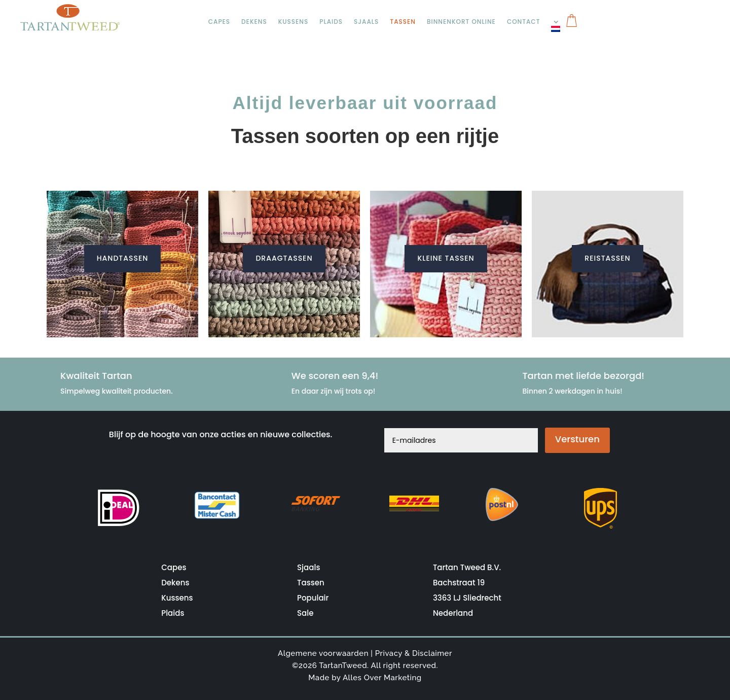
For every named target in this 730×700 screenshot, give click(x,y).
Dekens (255, 22)
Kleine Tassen (446, 258)
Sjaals (368, 22)
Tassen (405, 22)
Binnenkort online (464, 22)
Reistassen (607, 258)
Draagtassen (284, 258)
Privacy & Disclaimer (414, 653)
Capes (220, 22)
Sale (305, 613)
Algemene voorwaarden (323, 653)
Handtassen (123, 258)
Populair (313, 598)
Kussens (294, 22)
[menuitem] (559, 29)
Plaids (332, 22)
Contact (526, 22)
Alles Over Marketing (382, 678)
